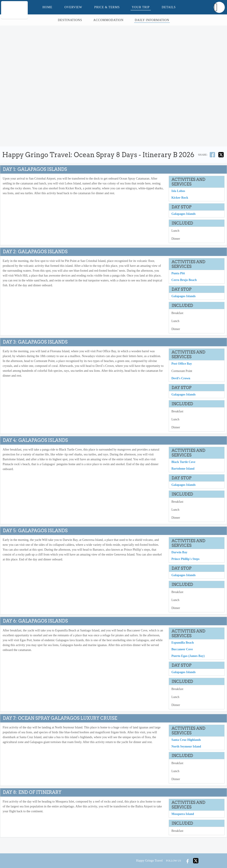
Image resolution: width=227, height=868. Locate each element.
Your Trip (141, 7)
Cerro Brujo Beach (184, 280)
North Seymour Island (186, 748)
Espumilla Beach (183, 644)
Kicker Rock (180, 198)
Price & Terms (107, 7)
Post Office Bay (182, 364)
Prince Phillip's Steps (185, 560)
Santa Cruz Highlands (186, 741)
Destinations (70, 20)
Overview (73, 7)
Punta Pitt (178, 274)
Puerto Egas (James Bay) (188, 657)
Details (169, 7)
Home (47, 7)
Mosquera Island (183, 815)
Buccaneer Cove (182, 650)
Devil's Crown (181, 379)
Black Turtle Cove (183, 463)
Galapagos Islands (183, 214)
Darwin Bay (179, 553)
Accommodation (108, 20)
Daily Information (152, 20)
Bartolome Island (183, 469)
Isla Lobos (178, 191)
